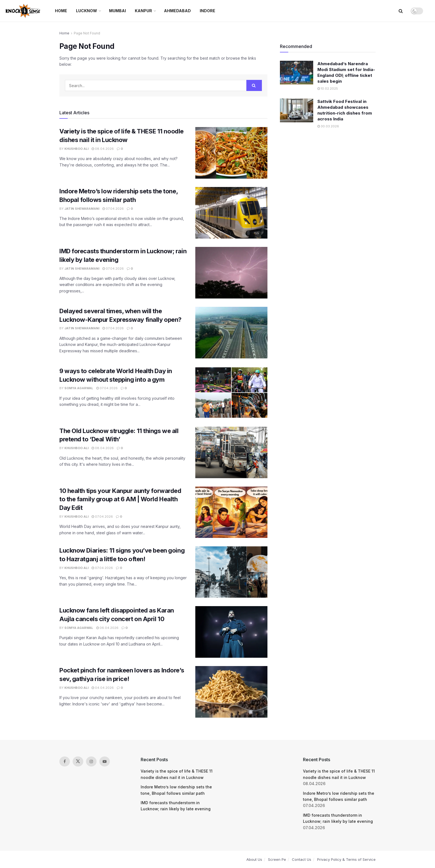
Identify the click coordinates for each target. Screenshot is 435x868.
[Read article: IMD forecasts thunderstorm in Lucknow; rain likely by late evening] (231, 273)
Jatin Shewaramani (82, 209)
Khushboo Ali (76, 149)
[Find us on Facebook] (65, 761)
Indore (208, 11)
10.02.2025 (328, 88)
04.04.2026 (103, 688)
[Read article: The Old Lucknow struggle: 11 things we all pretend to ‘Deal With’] (231, 452)
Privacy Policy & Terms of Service (346, 859)
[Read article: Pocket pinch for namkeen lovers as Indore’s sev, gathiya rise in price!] (231, 692)
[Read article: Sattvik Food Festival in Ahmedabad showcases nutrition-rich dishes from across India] (297, 110)
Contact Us (302, 859)
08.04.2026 (103, 149)
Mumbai (117, 11)
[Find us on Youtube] (105, 761)
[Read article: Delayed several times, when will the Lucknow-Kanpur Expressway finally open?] (231, 333)
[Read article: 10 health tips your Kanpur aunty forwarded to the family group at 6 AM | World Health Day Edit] (231, 512)
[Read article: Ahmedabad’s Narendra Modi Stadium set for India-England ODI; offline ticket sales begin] (297, 73)
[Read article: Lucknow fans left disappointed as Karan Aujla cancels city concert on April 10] (231, 632)
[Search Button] (401, 11)
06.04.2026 (107, 628)
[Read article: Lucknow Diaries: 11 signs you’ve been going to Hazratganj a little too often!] (231, 572)
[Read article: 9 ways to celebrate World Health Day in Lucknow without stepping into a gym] (231, 393)
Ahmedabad (177, 11)
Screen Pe (277, 859)
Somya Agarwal (79, 388)
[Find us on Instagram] (91, 761)
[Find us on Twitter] (78, 761)
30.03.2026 (328, 126)
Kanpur (143, 11)
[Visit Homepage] (23, 11)
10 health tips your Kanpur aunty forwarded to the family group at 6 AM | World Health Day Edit (120, 499)
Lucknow (87, 11)
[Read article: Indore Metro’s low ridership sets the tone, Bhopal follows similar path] (231, 213)
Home (61, 11)
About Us (254, 859)
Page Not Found (87, 33)
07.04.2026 (113, 209)
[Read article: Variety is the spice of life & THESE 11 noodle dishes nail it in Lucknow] (231, 153)
